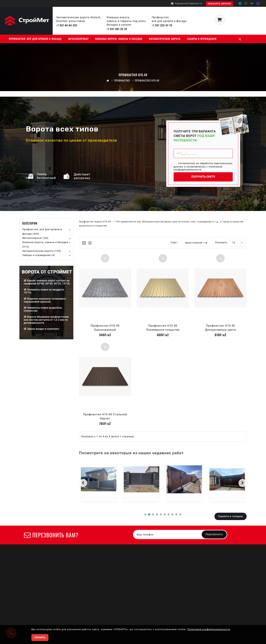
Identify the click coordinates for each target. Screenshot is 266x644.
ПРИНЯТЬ (40, 637)
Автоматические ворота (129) (42, 251)
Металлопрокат (78, 39)
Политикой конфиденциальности (209, 629)
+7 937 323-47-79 (162, 25)
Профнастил (122, 80)
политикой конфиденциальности (198, 168)
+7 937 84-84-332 (67, 25)
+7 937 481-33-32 (117, 29)
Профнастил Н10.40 (147, 80)
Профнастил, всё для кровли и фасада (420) (42, 232)
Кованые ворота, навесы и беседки (119, 39)
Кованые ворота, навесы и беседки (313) (45, 244)
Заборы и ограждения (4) (39, 255)
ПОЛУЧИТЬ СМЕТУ (203, 177)
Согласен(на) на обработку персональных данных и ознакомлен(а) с (203, 166)
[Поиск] (240, 39)
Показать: (219, 242)
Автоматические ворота (165, 39)
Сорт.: (175, 242)
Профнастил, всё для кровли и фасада (35, 39)
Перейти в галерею (231, 516)
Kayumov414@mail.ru (187, 3)
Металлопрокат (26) (35, 238)
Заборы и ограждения (202, 39)
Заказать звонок (219, 4)
